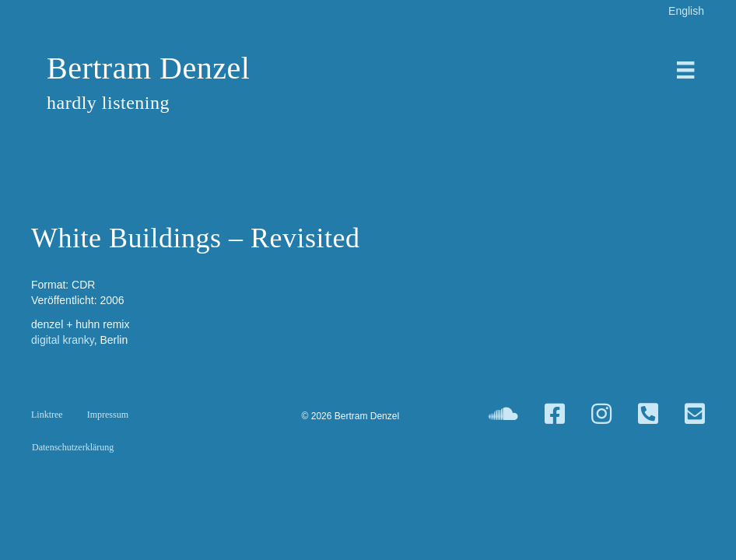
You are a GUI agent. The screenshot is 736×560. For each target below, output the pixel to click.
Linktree (47, 415)
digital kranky (63, 340)
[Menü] (685, 70)
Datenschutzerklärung (73, 447)
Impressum (108, 415)
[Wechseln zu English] (686, 10)
